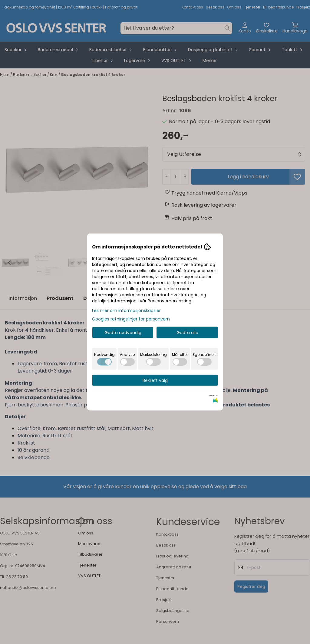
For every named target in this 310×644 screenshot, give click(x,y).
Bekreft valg (155, 380)
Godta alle (187, 333)
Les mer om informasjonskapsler (126, 310)
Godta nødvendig (123, 333)
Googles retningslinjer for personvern (131, 319)
